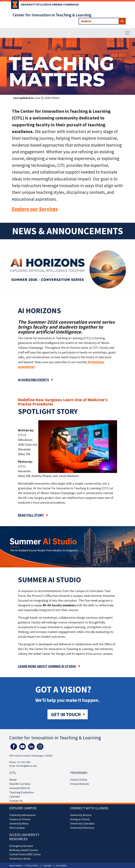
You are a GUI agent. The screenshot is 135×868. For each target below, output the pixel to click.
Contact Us (16, 801)
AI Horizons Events (33, 380)
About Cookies (16, 865)
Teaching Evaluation (22, 792)
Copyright (47, 865)
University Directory (82, 828)
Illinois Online (79, 780)
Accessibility (61, 865)
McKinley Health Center (24, 850)
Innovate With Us (20, 788)
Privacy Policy (32, 865)
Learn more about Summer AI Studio (47, 666)
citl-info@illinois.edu (26, 766)
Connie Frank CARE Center (25, 854)
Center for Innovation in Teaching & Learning (52, 15)
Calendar (15, 796)
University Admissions (22, 815)
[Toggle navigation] (127, 33)
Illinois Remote (80, 784)
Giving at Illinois (80, 819)
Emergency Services (21, 846)
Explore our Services (35, 209)
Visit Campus (17, 828)
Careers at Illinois (20, 819)
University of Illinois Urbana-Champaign (50, 4)
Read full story (31, 515)
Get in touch (66, 714)
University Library (20, 858)
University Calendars (82, 823)
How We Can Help (20, 784)
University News (19, 823)
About (13, 780)
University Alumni (81, 815)
